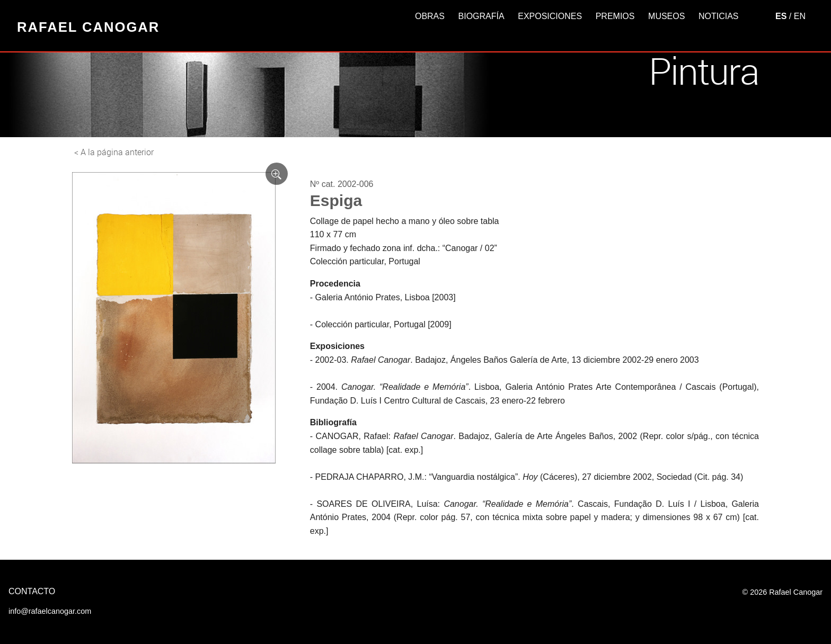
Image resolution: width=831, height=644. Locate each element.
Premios (615, 16)
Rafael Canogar (88, 27)
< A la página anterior (114, 152)
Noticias (719, 16)
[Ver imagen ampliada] (277, 174)
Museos (666, 16)
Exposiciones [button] (550, 16)
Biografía (481, 16)
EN (800, 16)
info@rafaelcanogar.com (50, 611)
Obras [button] (430, 16)
